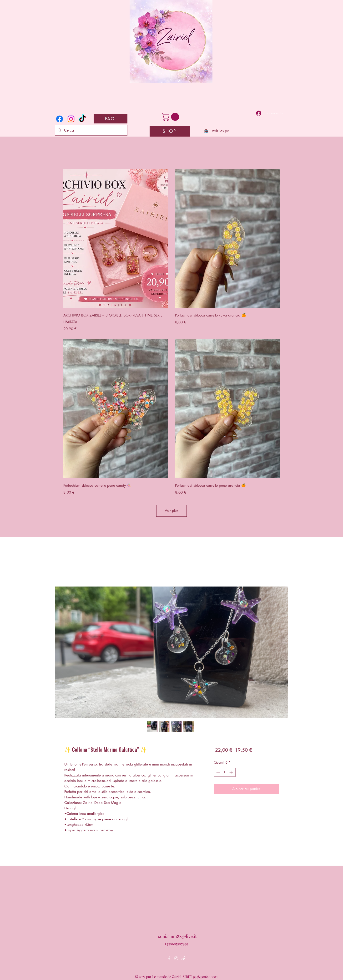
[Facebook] (60, 119)
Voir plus (171, 511)
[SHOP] (170, 131)
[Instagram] (71, 119)
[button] (171, 117)
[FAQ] (111, 119)
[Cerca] (91, 130)
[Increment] (232, 772)
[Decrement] (218, 772)
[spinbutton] (224, 772)
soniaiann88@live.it (177, 936)
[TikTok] (82, 119)
